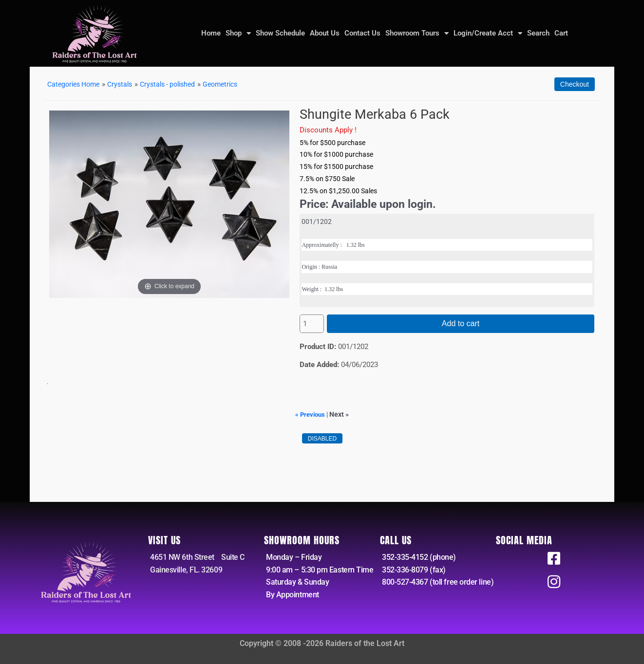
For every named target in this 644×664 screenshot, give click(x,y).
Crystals (126, 84)
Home (211, 33)
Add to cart (461, 323)
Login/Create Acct (488, 33)
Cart (561, 33)
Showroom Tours (417, 33)
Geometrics (234, 84)
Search (538, 33)
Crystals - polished (177, 84)
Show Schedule (280, 33)
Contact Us (362, 33)
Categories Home (76, 84)
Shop (238, 33)
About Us (325, 33)
